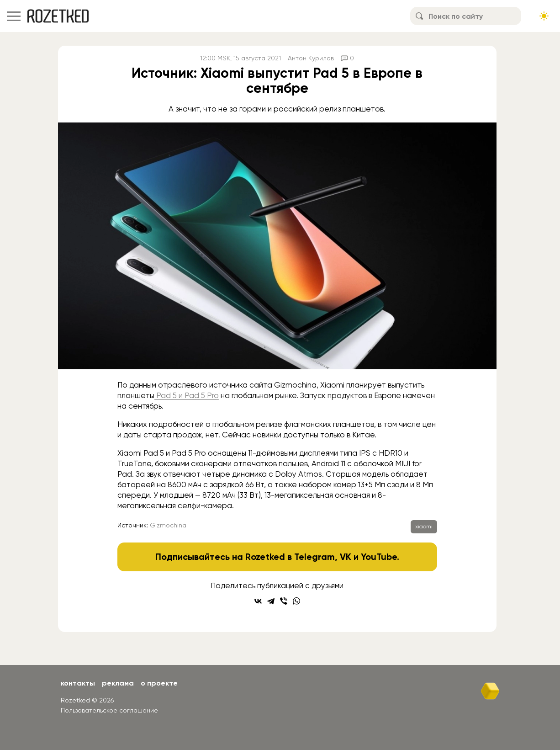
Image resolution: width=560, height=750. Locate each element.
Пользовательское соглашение (109, 710)
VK (346, 557)
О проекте (159, 683)
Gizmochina (168, 525)
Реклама (118, 683)
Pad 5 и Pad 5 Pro (187, 395)
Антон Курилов (311, 58)
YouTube (379, 557)
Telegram (314, 557)
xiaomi (424, 527)
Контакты (78, 683)
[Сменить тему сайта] (544, 16)
